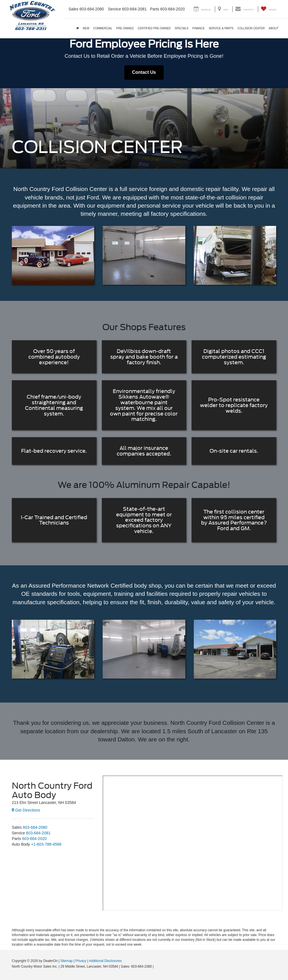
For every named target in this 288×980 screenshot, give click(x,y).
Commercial (103, 28)
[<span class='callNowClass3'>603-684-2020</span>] (34, 839)
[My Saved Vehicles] (268, 9)
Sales (74, 9)
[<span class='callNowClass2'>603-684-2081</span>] (38, 833)
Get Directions (26, 810)
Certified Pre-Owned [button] (154, 28)
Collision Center (251, 28)
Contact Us (144, 72)
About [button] (274, 28)
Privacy (81, 961)
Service (115, 9)
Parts (155, 9)
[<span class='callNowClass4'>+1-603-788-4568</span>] (46, 844)
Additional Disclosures (105, 961)
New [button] (86, 28)
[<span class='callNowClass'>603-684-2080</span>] (35, 827)
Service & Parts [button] (221, 28)
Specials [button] (182, 28)
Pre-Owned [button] (125, 28)
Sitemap (66, 961)
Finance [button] (199, 28)
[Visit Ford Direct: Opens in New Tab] (156, 966)
